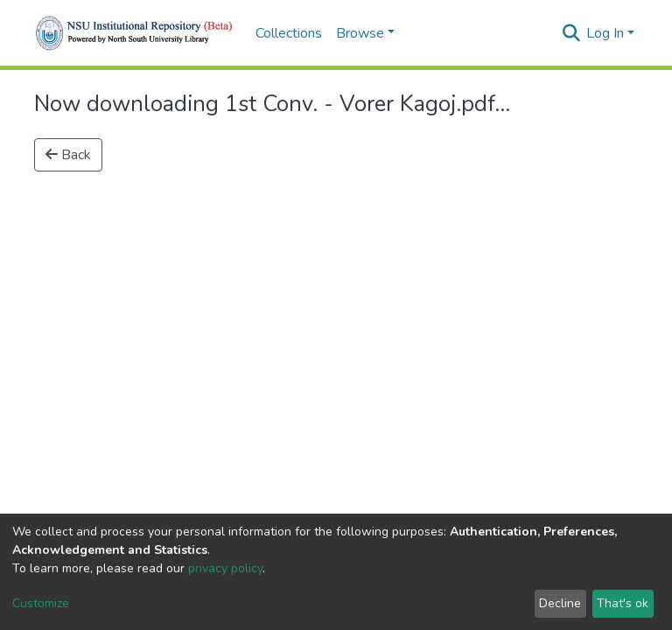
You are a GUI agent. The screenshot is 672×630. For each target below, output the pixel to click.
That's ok (623, 603)
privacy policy (225, 568)
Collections (289, 33)
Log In (605, 33)
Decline (560, 603)
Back (68, 155)
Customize (41, 603)
